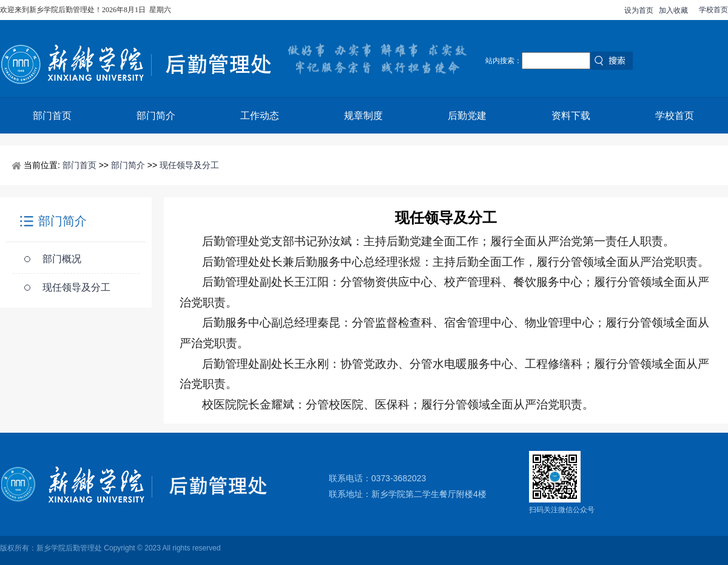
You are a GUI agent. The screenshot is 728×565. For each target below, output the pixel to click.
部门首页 (52, 116)
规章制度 (363, 116)
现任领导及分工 (189, 165)
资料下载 (571, 116)
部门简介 (156, 116)
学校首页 (713, 10)
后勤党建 (467, 116)
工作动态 (260, 116)
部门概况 (62, 259)
